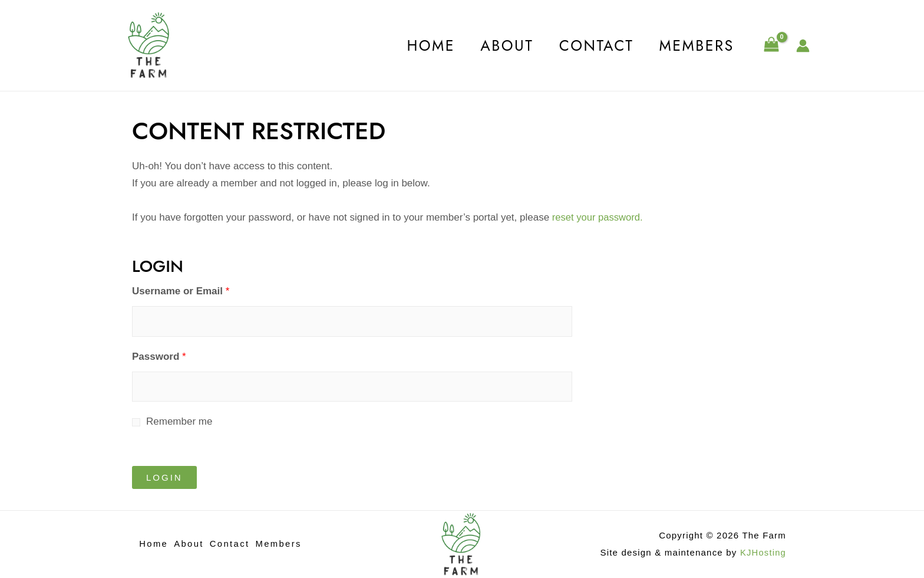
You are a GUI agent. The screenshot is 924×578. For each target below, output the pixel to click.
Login (164, 477)
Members (694, 45)
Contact (591, 45)
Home (417, 45)
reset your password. (597, 217)
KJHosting (763, 552)
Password (159, 357)
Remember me (179, 421)
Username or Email (181, 291)
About (497, 45)
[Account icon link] (803, 46)
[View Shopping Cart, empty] (771, 45)
